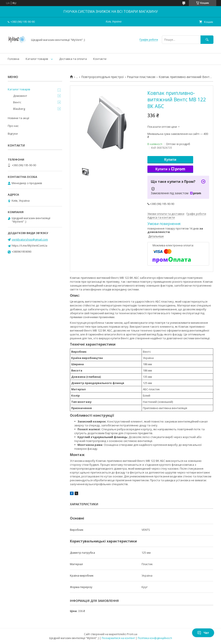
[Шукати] (207, 40)
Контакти (100, 59)
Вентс (17, 102)
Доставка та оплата (73, 59)
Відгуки (13, 134)
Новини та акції (18, 118)
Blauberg (19, 109)
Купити (170, 160)
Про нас (13, 126)
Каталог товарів (37, 59)
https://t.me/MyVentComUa (29, 245)
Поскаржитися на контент (118, 638)
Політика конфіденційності (155, 638)
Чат (203, 633)
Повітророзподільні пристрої (103, 77)
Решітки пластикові (141, 77)
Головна (13, 59)
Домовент (20, 96)
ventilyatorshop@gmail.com (30, 239)
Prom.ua (132, 634)
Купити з (170, 169)
